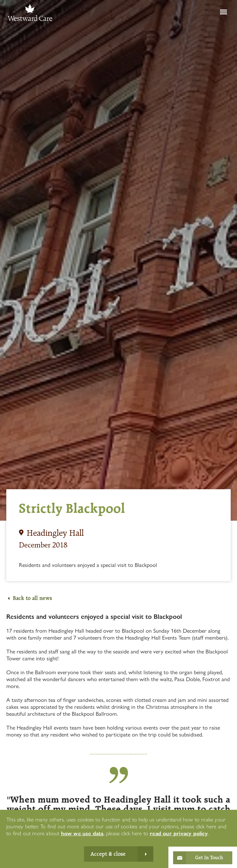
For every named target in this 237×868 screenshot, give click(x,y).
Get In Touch (209, 858)
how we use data (82, 833)
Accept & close (108, 854)
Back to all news (32, 598)
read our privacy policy (179, 833)
